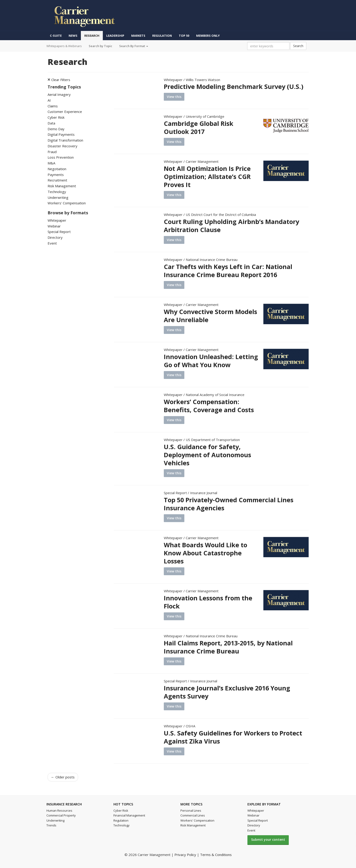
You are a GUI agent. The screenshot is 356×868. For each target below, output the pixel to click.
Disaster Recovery (62, 146)
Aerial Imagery (59, 94)
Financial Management (129, 815)
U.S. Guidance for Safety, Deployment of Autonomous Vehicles (207, 455)
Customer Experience (65, 112)
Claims (53, 106)
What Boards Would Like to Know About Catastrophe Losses (205, 553)
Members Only (208, 36)
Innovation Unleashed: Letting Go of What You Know (211, 361)
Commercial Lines (193, 815)
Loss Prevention (61, 157)
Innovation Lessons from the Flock (208, 602)
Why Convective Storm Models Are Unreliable (210, 316)
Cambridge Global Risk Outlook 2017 (199, 127)
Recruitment (57, 180)
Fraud (52, 152)
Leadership (115, 36)
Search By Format (134, 46)
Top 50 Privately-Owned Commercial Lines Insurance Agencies (229, 504)
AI (49, 100)
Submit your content (268, 839)
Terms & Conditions (216, 855)
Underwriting (58, 197)
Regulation (162, 36)
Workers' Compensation (67, 203)
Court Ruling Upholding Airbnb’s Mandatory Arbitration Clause (231, 226)
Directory (55, 237)
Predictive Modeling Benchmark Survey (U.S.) (234, 86)
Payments (56, 175)
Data (51, 123)
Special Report (59, 232)
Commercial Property (61, 815)
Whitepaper (57, 220)
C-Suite (56, 36)
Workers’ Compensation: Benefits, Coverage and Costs (209, 406)
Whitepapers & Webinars (64, 46)
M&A (51, 163)
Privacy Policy (185, 855)
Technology (57, 192)
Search (298, 46)
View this (174, 97)
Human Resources (59, 811)
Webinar (54, 226)
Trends (51, 825)
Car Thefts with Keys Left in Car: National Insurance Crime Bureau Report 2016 (228, 271)
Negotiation (57, 169)
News (73, 36)
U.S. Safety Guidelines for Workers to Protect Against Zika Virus (233, 737)
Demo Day (56, 129)
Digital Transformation (65, 140)
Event (52, 243)
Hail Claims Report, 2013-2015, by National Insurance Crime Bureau (228, 647)
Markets (138, 36)
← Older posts (63, 777)
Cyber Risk (56, 117)
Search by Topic (100, 46)
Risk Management (62, 186)
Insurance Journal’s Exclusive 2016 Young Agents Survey (227, 692)
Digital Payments (61, 134)
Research (92, 36)
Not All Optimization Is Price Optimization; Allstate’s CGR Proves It (207, 177)
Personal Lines (191, 811)
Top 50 (184, 36)
